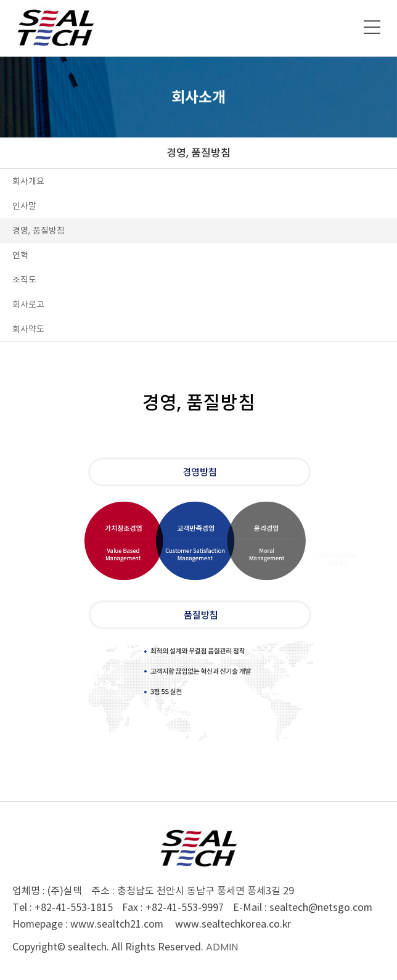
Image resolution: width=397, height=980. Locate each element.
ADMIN (222, 947)
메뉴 (372, 27)
